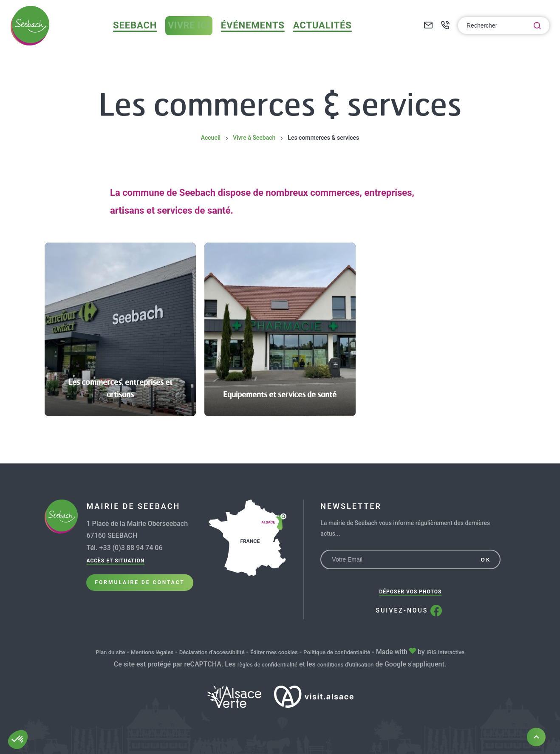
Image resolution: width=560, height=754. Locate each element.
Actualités (321, 35)
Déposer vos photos (411, 592)
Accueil (211, 138)
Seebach (148, 35)
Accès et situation (115, 561)
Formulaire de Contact (140, 590)
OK (486, 560)
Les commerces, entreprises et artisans (120, 387)
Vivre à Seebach (254, 138)
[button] (18, 740)
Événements (261, 35)
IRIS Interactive (472, 652)
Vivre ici (200, 36)
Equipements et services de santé (280, 387)
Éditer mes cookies (277, 652)
